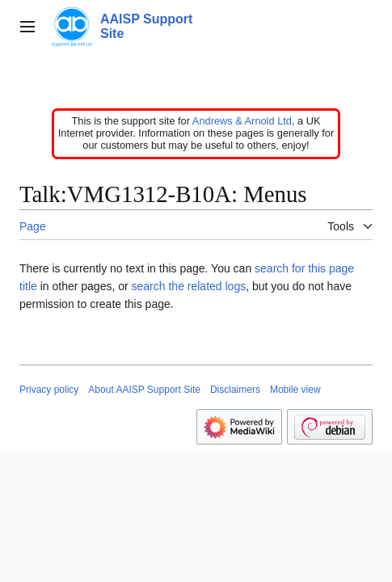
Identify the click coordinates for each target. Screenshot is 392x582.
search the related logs (189, 286)
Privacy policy (49, 390)
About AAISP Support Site (144, 390)
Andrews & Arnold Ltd (242, 121)
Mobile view (295, 390)
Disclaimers (235, 390)
